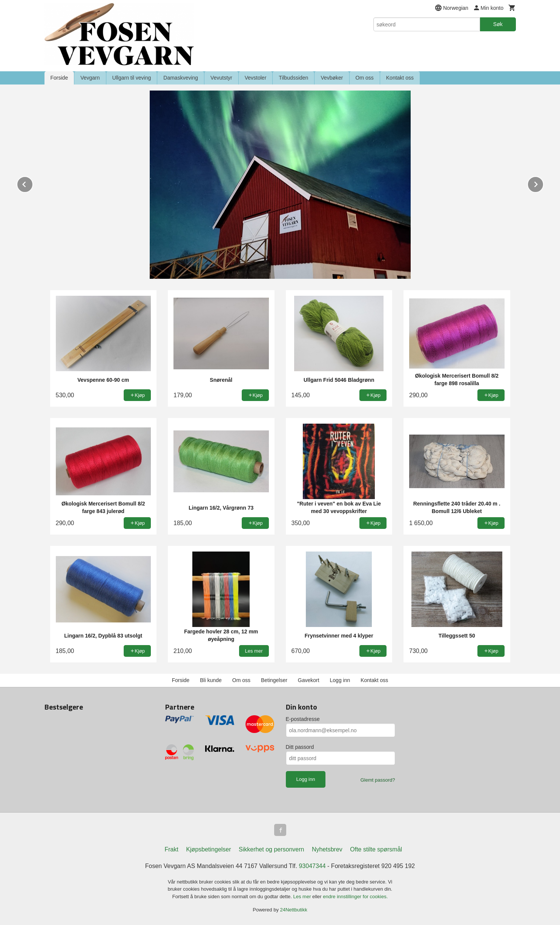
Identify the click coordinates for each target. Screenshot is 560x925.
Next (543, 183)
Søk (498, 24)
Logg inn (340, 680)
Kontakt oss (400, 78)
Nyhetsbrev (327, 849)
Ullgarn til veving (132, 78)
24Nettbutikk (294, 910)
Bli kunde (211, 680)
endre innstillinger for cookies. (355, 897)
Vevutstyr (221, 78)
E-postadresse (303, 719)
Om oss (365, 78)
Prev (33, 183)
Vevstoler (256, 78)
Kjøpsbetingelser (208, 849)
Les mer (303, 897)
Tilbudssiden (293, 78)
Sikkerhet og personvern (271, 849)
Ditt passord (300, 747)
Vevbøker (332, 78)
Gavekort (309, 680)
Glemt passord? (378, 780)
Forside (59, 78)
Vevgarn (90, 78)
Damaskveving (181, 78)
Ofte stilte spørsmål (376, 849)
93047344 (312, 866)
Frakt (171, 849)
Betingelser (274, 680)
